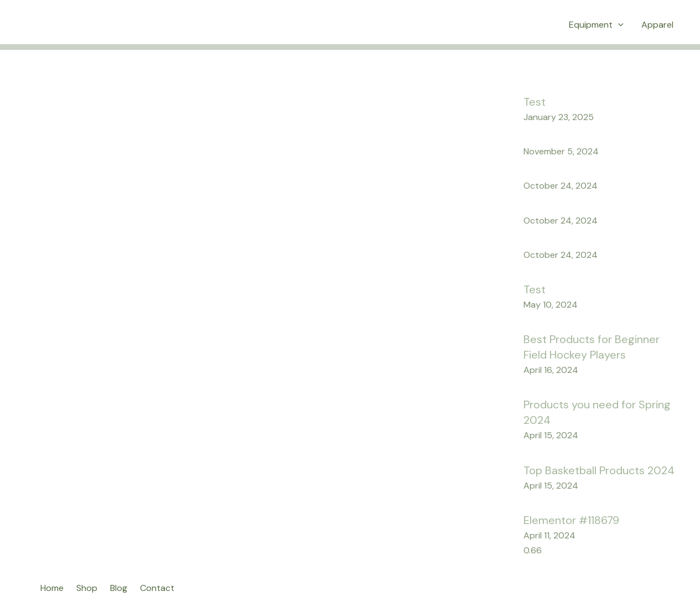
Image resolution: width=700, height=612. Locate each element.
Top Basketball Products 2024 (599, 470)
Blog (119, 588)
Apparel (657, 25)
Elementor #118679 (571, 520)
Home (52, 588)
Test (535, 102)
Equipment (596, 25)
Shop (87, 588)
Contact (157, 588)
